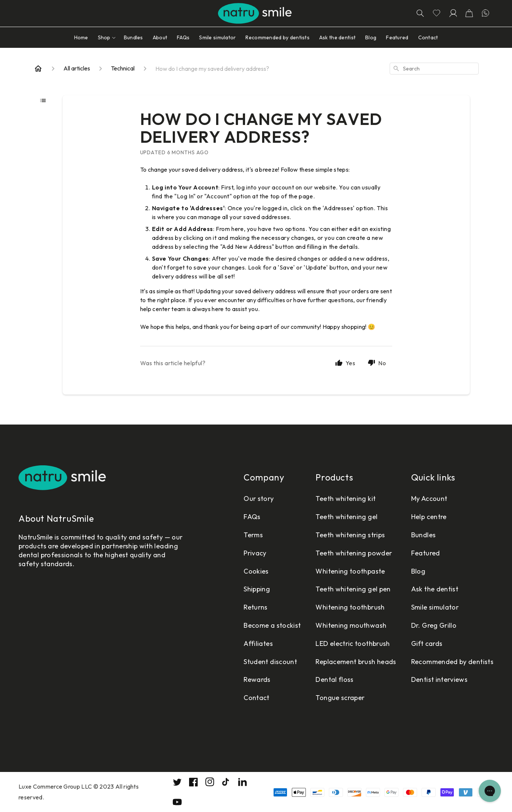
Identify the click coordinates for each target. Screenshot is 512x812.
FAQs (252, 517)
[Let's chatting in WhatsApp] (485, 13)
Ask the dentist (435, 589)
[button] (469, 13)
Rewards (257, 679)
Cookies (256, 571)
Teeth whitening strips (350, 535)
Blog (418, 571)
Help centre (429, 517)
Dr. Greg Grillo (434, 625)
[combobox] (434, 69)
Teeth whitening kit (346, 499)
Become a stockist (272, 625)
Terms (253, 535)
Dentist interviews (439, 679)
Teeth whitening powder (354, 553)
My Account (429, 499)
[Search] (420, 13)
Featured (426, 553)
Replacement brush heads (356, 662)
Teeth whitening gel (346, 517)
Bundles (424, 535)
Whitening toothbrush (350, 607)
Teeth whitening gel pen (353, 589)
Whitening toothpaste (350, 571)
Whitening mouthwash (351, 625)
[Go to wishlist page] (436, 13)
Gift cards (427, 643)
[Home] (38, 69)
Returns (256, 607)
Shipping (257, 589)
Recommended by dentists (452, 662)
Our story (259, 499)
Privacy (255, 553)
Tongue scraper (340, 698)
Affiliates (258, 643)
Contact (257, 698)
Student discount (270, 662)
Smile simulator (435, 607)
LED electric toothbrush (353, 643)
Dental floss (334, 679)
